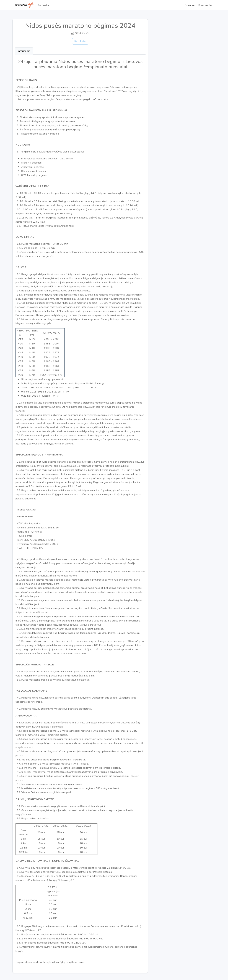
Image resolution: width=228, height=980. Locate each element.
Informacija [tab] (24, 51)
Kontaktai (43, 5)
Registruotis (205, 5)
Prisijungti (190, 5)
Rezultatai (80, 41)
